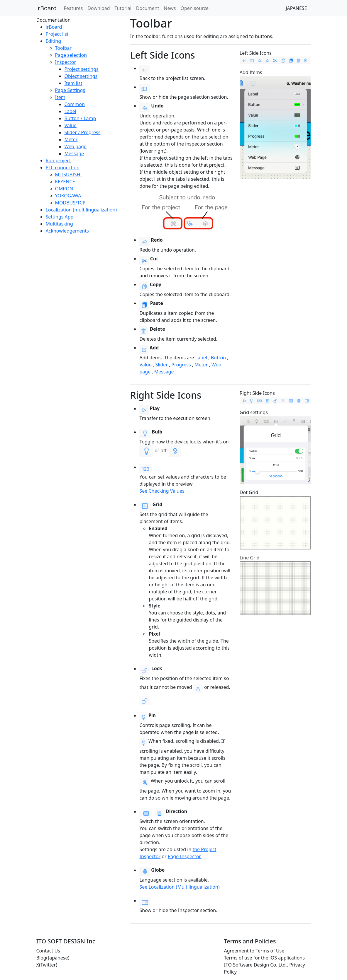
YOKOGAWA (68, 196)
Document (148, 8)
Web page (76, 146)
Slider (162, 365)
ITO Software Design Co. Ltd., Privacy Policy (265, 968)
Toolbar (64, 48)
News (170, 8)
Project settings (82, 69)
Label (70, 111)
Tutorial (123, 8)
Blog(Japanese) (53, 958)
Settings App (60, 217)
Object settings (81, 76)
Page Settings (70, 90)
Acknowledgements (67, 231)
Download (99, 8)
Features (73, 8)
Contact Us (48, 951)
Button (219, 358)
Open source (194, 8)
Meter (71, 139)
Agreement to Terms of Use (254, 951)
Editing (54, 41)
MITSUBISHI (68, 175)
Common (75, 104)
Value (71, 125)
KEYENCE (65, 182)
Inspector (66, 62)
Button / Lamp (80, 118)
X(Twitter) (47, 965)
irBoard (47, 8)
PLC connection (63, 168)
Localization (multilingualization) (81, 210)
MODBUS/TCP (70, 203)
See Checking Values (162, 491)
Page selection (71, 55)
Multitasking (59, 224)
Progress (182, 365)
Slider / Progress (83, 132)
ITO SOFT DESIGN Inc (66, 941)
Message (74, 153)
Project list (57, 34)
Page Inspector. (185, 856)
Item (60, 97)
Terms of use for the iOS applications (264, 958)
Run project (58, 161)
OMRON (64, 189)
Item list (73, 83)
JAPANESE (296, 8)
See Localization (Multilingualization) (179, 887)
